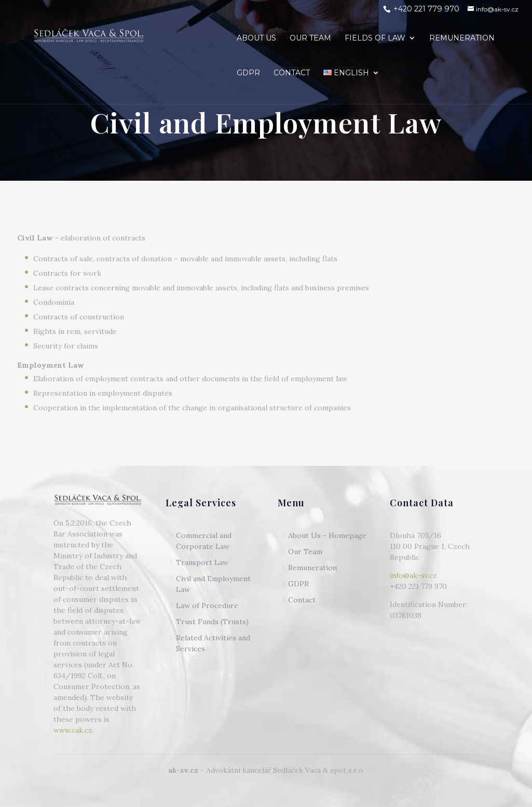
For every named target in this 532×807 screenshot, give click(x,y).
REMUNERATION (462, 38)
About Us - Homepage (327, 535)
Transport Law (202, 562)
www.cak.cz (73, 730)
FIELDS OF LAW (375, 38)
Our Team (305, 552)
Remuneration (312, 568)
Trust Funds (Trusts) (212, 622)
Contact (302, 600)
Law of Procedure (207, 606)
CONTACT (292, 73)
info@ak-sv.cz (413, 575)
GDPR (248, 73)
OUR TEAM (310, 38)
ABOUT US (256, 38)
